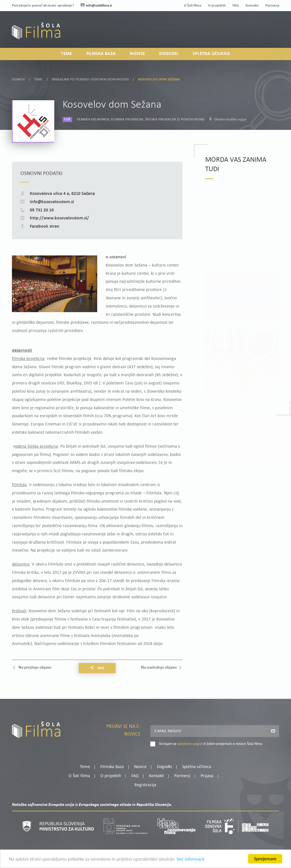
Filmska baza (101, 54)
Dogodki (169, 54)
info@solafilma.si (96, 6)
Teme (66, 54)
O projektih (217, 6)
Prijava (244, 34)
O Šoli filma (193, 6)
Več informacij (191, 860)
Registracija (269, 34)
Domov (18, 78)
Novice (137, 54)
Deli (97, 668)
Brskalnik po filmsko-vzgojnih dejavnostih (90, 78)
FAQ (236, 6)
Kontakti (252, 6)
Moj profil (250, 27)
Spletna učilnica (211, 54)
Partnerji (272, 6)
